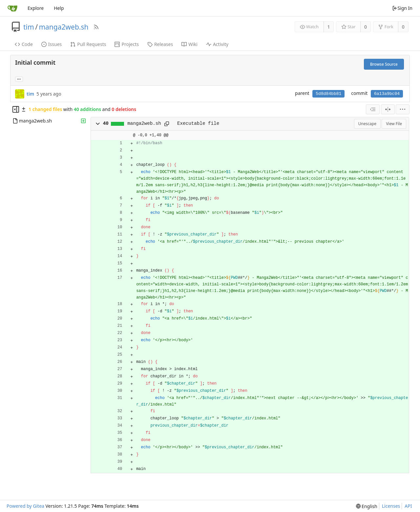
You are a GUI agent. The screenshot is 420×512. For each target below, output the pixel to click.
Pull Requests (88, 44)
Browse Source (384, 64)
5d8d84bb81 (328, 94)
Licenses (391, 506)
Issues (52, 44)
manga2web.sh (63, 27)
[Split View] (388, 109)
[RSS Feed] (96, 27)
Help (59, 8)
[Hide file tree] (16, 109)
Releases (160, 44)
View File (394, 124)
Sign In (402, 8)
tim (29, 27)
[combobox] (373, 109)
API (408, 506)
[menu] (403, 109)
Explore (36, 8)
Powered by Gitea (25, 506)
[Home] (12, 8)
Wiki (189, 44)
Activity (217, 44)
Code (24, 44)
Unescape (367, 124)
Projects (126, 44)
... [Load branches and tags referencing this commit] (19, 79)
